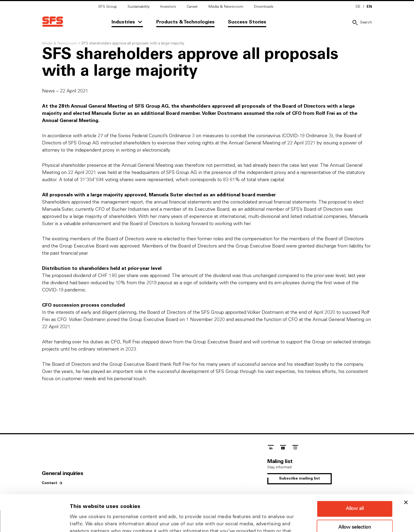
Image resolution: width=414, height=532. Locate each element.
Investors (168, 7)
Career (192, 7)
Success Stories (247, 22)
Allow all (355, 474)
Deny (355, 511)
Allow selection (355, 493)
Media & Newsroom (226, 7)
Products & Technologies (185, 22)
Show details (279, 521)
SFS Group (108, 7)
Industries (123, 22)
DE (358, 7)
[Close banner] (406, 468)
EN (369, 7)
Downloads (264, 7)
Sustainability (139, 7)
